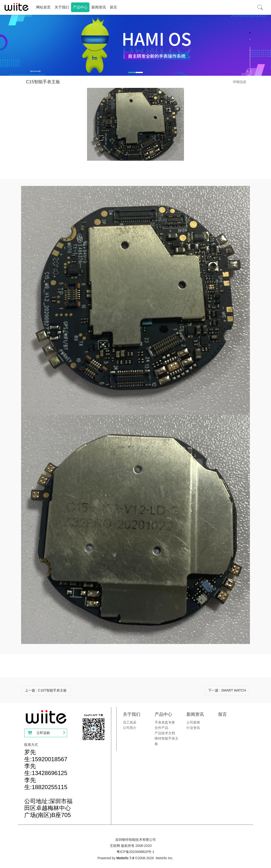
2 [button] (250, 39)
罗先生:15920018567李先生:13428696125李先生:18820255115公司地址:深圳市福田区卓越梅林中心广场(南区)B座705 (48, 784)
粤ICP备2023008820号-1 (135, 852)
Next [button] (269, 72)
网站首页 (43, 7)
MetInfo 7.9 (125, 858)
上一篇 (46, 690)
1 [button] (250, 33)
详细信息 (239, 82)
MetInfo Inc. (164, 858)
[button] (38, 72)
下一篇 (227, 690)
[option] (135, 45)
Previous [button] (2, 72)
